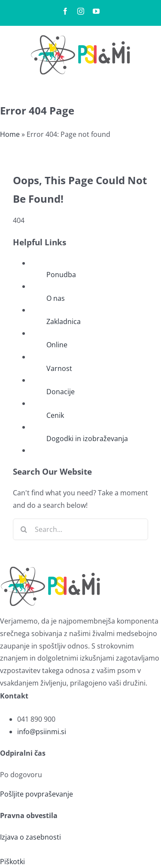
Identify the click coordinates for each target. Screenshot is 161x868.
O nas (56, 298)
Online (57, 345)
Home (10, 134)
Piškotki (12, 862)
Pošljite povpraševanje (36, 794)
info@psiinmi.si (42, 732)
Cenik (55, 415)
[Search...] (80, 529)
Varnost (59, 368)
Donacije (61, 392)
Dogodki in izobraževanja (87, 439)
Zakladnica (64, 321)
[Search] (24, 529)
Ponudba (61, 275)
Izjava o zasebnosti (30, 837)
